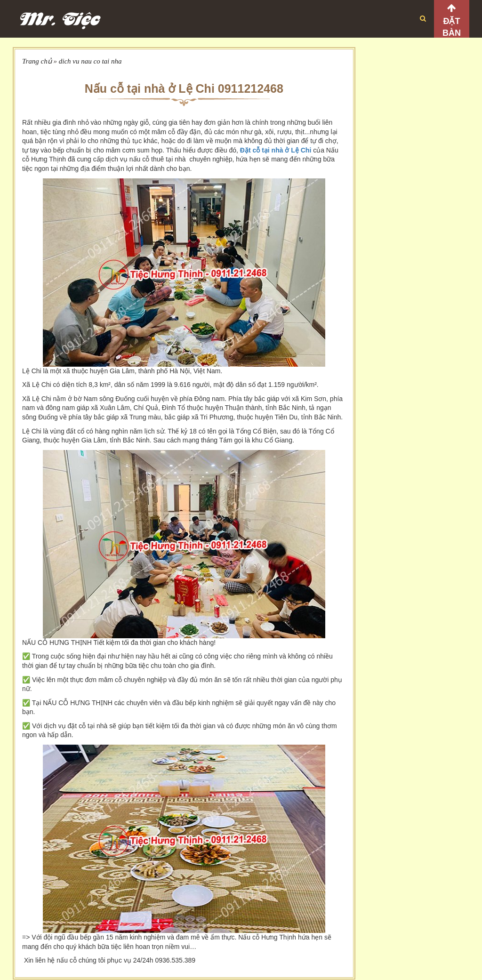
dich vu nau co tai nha (90, 61)
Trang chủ (37, 61)
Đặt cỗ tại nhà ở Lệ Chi (276, 150)
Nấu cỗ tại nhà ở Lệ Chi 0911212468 (184, 88)
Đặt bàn (452, 27)
